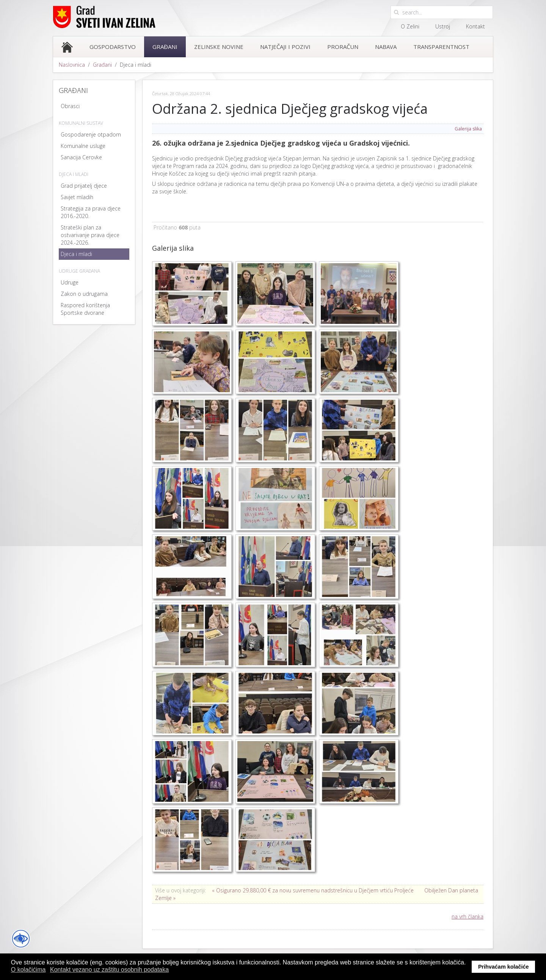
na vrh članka (468, 916)
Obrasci (70, 106)
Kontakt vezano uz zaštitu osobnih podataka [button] (109, 970)
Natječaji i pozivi (285, 47)
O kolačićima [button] (28, 970)
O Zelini (410, 26)
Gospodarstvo (113, 47)
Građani (165, 47)
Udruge (70, 282)
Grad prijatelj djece (84, 186)
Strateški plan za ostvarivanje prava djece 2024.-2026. (90, 235)
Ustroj (443, 26)
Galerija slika (468, 129)
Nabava (386, 47)
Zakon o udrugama (84, 294)
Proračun (343, 47)
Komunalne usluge (83, 146)
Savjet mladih (77, 197)
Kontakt (475, 26)
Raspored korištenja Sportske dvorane (85, 309)
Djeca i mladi (76, 254)
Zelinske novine (219, 47)
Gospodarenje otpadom (91, 134)
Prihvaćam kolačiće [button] (504, 967)
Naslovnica (72, 65)
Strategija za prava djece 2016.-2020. (91, 212)
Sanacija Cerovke (81, 157)
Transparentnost (441, 47)
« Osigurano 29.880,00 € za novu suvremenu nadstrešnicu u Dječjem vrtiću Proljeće (313, 890)
